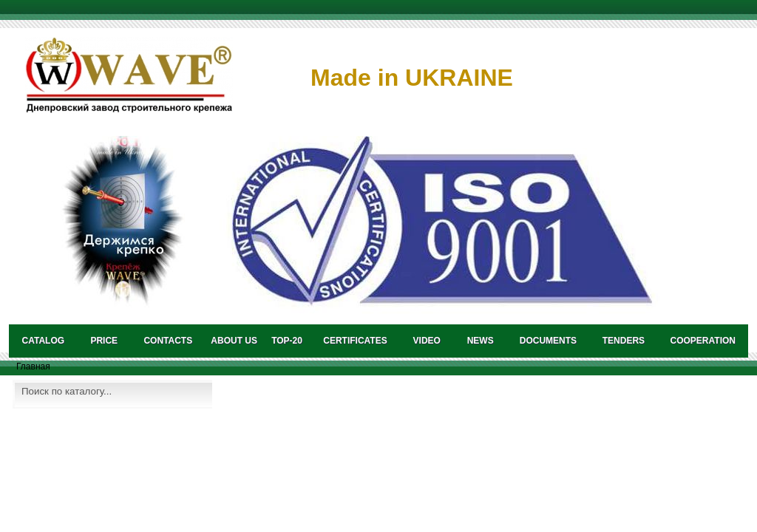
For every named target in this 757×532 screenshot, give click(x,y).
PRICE (104, 341)
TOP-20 (287, 341)
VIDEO (427, 341)
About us (234, 341)
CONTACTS (168, 341)
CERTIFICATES (355, 341)
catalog (44, 341)
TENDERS (624, 341)
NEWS (481, 341)
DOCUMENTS (548, 341)
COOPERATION (703, 341)
